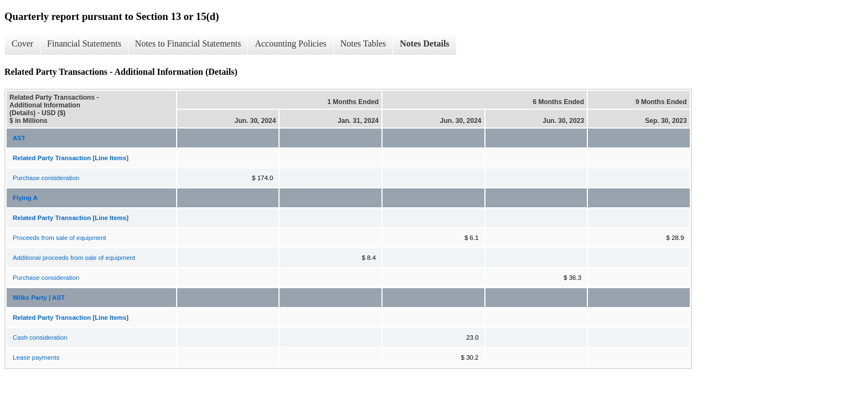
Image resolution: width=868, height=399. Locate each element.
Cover (22, 44)
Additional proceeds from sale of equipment (74, 258)
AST (19, 138)
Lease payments (36, 357)
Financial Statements (84, 44)
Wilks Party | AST (39, 298)
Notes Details (424, 44)
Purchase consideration (46, 178)
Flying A (25, 198)
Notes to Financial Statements (188, 44)
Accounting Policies (290, 44)
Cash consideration (40, 337)
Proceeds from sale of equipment (60, 238)
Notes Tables (363, 44)
